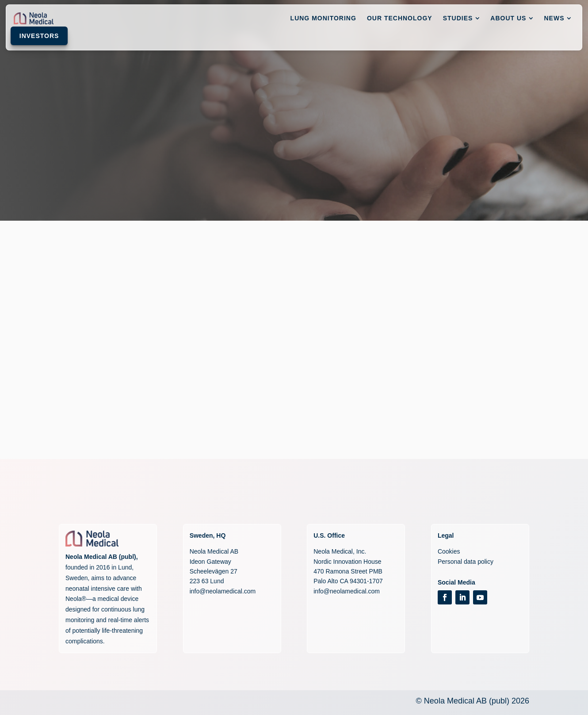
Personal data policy (466, 562)
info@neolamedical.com (223, 591)
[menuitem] (265, 20)
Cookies (449, 551)
